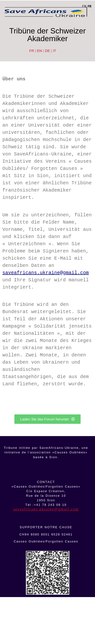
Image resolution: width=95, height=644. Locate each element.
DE (47, 51)
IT (54, 51)
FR (32, 51)
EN (39, 51)
